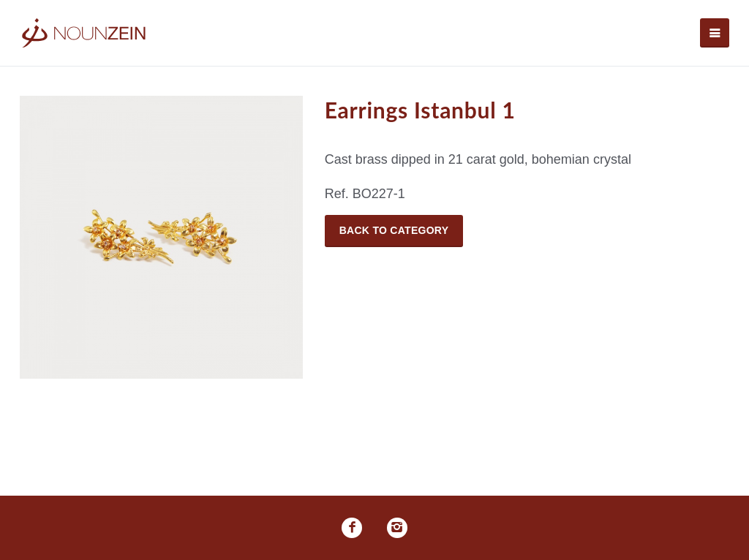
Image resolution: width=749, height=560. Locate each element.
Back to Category (394, 230)
